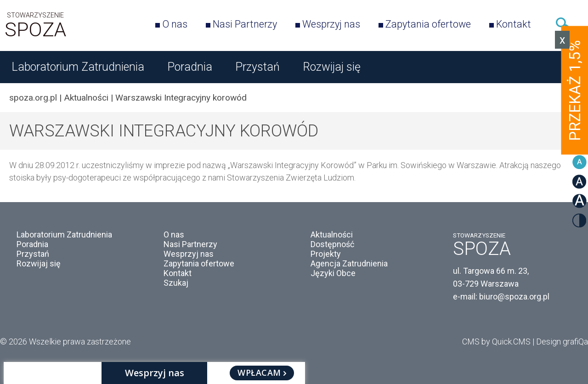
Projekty (326, 254)
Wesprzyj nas (331, 24)
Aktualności (86, 98)
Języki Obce (333, 273)
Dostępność (332, 244)
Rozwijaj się (332, 67)
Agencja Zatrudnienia (349, 263)
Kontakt (514, 24)
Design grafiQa (562, 342)
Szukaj (564, 24)
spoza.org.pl (33, 98)
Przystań (257, 67)
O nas (175, 24)
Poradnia (190, 67)
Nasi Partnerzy (245, 24)
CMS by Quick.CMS (496, 342)
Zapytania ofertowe (428, 24)
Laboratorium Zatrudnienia (78, 67)
